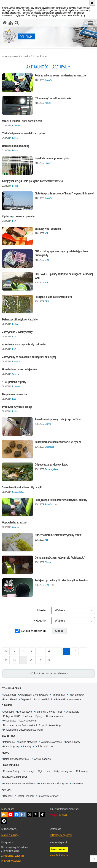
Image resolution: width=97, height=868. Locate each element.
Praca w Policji (10, 765)
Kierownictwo (25, 712)
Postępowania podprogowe (53, 784)
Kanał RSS (4, 815)
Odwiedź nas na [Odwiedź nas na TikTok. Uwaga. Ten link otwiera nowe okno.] (42, 815)
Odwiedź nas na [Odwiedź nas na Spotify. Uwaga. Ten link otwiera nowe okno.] (4, 821)
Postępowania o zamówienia (19, 784)
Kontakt (7, 790)
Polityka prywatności (11, 861)
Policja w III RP (12, 716)
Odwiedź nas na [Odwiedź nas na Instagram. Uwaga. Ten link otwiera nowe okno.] (23, 815)
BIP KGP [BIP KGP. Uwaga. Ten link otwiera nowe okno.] (63, 815)
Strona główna (10, 57)
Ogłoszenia (44, 771)
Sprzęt (39, 716)
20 (31, 659)
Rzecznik (8, 796)
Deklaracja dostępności (61, 835)
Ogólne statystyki (28, 742)
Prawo (6, 753)
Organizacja (73, 712)
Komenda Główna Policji (49, 712)
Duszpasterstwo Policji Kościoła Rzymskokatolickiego (33, 725)
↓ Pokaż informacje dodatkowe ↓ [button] (48, 673)
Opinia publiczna (44, 746)
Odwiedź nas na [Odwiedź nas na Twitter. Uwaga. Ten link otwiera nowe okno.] (36, 815)
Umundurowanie (55, 716)
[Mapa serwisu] (11, 23)
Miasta (41, 610)
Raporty (27, 746)
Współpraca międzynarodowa (20, 721)
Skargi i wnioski (25, 796)
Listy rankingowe (63, 771)
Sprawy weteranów (48, 796)
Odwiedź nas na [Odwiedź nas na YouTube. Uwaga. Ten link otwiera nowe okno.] (10, 815)
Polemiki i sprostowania (68, 699)
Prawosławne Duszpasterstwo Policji (23, 730)
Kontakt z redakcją (10, 835)
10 (14, 659)
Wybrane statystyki (51, 742)
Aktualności (27, 57)
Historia (28, 716)
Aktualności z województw (34, 695)
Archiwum (42, 57)
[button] (91, 23)
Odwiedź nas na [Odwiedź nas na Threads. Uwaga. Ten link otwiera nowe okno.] (29, 815)
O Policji (7, 705)
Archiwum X (58, 695)
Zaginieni (25, 699)
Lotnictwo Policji (43, 699)
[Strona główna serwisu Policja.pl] (5, 23)
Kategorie (40, 621)
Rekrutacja (82, 771)
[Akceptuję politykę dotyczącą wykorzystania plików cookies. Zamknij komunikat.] (92, 3)
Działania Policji (11, 688)
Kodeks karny (73, 742)
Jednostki (8, 712)
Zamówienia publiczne (15, 777)
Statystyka (8, 736)
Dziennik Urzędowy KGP (17, 759)
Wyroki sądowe (42, 759)
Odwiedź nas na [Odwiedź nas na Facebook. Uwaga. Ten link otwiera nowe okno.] (17, 815)
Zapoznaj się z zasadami (12, 856)
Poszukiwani (10, 699)
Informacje (9, 742)
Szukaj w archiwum (33, 631)
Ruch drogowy (77, 695)
